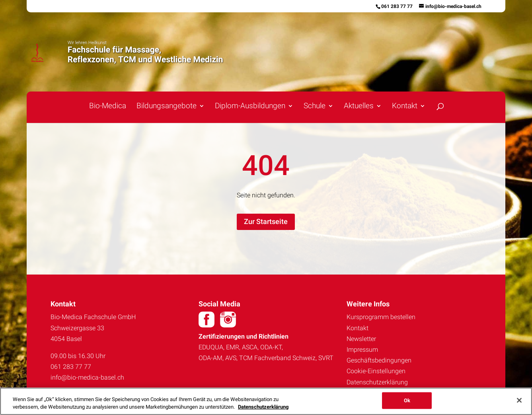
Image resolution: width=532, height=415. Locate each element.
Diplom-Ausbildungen (250, 107)
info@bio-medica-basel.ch (87, 377)
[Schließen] (519, 400)
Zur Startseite (266, 221)
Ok (407, 400)
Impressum (362, 350)
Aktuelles (359, 107)
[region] (266, 401)
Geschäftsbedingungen (379, 360)
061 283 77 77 (397, 6)
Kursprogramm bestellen (381, 317)
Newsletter (361, 339)
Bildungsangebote (167, 107)
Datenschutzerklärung (377, 382)
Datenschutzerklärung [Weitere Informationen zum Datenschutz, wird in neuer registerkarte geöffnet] (263, 407)
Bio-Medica (108, 107)
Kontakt (405, 107)
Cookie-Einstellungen (376, 371)
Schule (315, 107)
